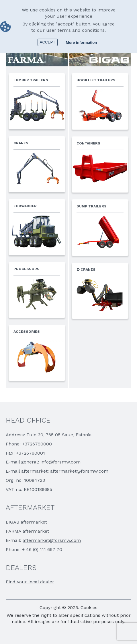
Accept (48, 42)
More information (82, 42)
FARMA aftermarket (27, 531)
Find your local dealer (30, 582)
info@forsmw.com (60, 462)
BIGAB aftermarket (26, 522)
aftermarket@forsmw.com (79, 471)
